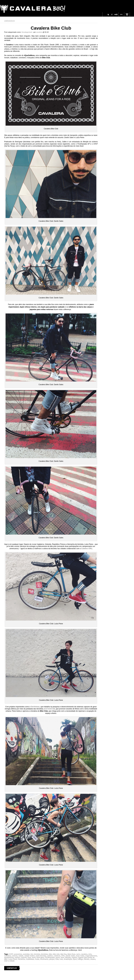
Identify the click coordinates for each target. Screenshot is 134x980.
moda (37, 959)
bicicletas (44, 954)
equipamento (9, 958)
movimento (44, 959)
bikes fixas (71, 954)
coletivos (57, 956)
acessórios (18, 954)
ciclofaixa (8, 956)
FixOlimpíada (50, 958)
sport (75, 959)
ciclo (90, 954)
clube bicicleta (41, 956)
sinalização (68, 959)
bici (32, 954)
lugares (74, 958)
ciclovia (15, 956)
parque (52, 959)
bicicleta (37, 954)
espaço (18, 958)
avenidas (26, 954)
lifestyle (68, 958)
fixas (29, 958)
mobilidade (30, 959)
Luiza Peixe (13, 959)
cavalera (84, 954)
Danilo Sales (70, 956)
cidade (21, 956)
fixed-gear (40, 958)
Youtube (116, 14)
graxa (58, 958)
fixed (34, 958)
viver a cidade (9, 961)
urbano (93, 959)
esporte (24, 958)
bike (50, 954)
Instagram (105, 14)
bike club (56, 954)
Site (121, 14)
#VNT (11, 954)
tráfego (80, 959)
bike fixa (64, 954)
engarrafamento (91, 956)
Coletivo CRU (87, 549)
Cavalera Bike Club (51, 28)
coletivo (50, 956)
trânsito (86, 959)
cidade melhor (30, 956)
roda (57, 959)
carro (78, 954)
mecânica (21, 959)
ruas (61, 959)
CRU (63, 956)
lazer (62, 958)
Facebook (112, 14)
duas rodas (80, 956)
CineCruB (51, 709)
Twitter (108, 14)
